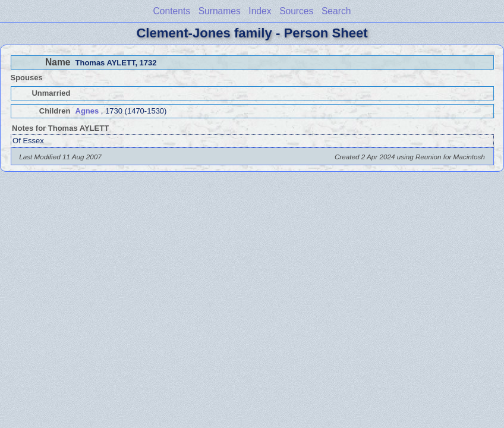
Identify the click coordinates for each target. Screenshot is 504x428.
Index (260, 11)
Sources (296, 11)
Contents (172, 11)
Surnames (220, 11)
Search (336, 11)
